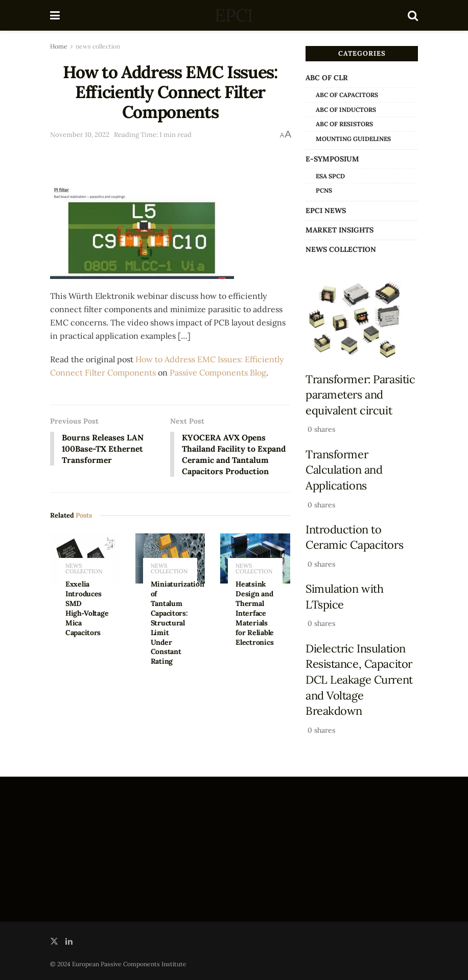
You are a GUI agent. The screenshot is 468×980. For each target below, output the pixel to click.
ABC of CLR (327, 78)
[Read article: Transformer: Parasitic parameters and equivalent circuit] (362, 320)
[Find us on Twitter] (54, 941)
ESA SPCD (330, 176)
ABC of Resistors (344, 124)
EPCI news (326, 211)
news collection (98, 46)
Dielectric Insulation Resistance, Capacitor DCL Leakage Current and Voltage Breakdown (359, 680)
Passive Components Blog (218, 372)
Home (59, 46)
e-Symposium (332, 159)
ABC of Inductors (346, 110)
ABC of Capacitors (347, 95)
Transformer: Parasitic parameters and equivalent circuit (360, 395)
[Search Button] (413, 15)
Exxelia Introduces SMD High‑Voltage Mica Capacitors (87, 609)
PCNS (324, 190)
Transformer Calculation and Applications (344, 470)
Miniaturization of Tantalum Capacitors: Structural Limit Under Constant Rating (178, 624)
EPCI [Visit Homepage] (233, 15)
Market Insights (340, 230)
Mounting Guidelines (353, 139)
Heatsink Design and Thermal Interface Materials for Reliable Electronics (255, 614)
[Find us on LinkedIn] (69, 941)
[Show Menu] (55, 15)
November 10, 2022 (80, 135)
